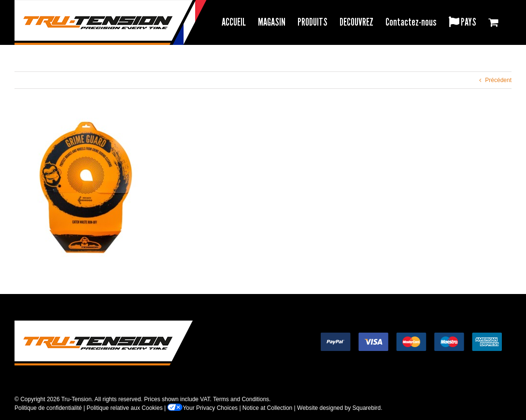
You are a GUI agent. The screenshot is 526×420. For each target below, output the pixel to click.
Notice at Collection (267, 408)
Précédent (498, 80)
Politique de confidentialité (48, 408)
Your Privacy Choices (202, 408)
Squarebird (367, 408)
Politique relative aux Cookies (124, 408)
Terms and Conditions (241, 399)
